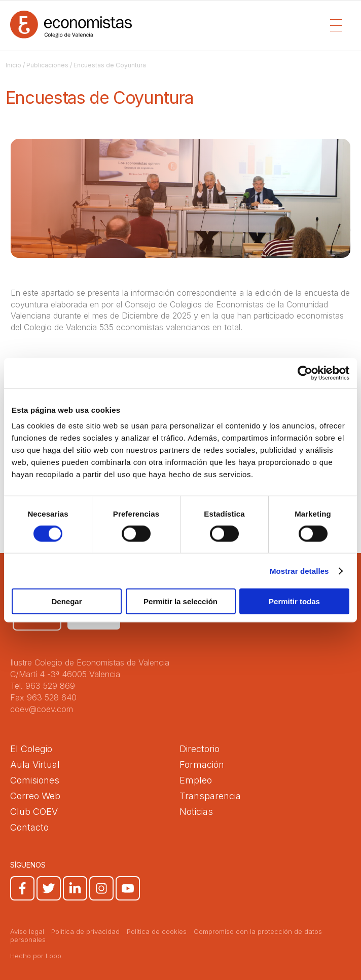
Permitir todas (294, 601)
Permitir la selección (181, 601)
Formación (202, 765)
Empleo (196, 780)
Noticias (196, 812)
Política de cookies (157, 931)
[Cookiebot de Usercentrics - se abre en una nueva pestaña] (305, 373)
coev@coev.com (42, 709)
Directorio (200, 749)
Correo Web (35, 796)
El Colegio (31, 749)
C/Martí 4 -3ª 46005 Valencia (65, 674)
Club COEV (34, 812)
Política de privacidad (85, 931)
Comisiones (35, 780)
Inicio (13, 65)
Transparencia (210, 796)
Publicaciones (47, 65)
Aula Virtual (35, 765)
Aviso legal (27, 931)
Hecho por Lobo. (37, 956)
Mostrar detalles (299, 571)
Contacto (29, 827)
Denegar (66, 601)
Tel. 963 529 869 (43, 686)
